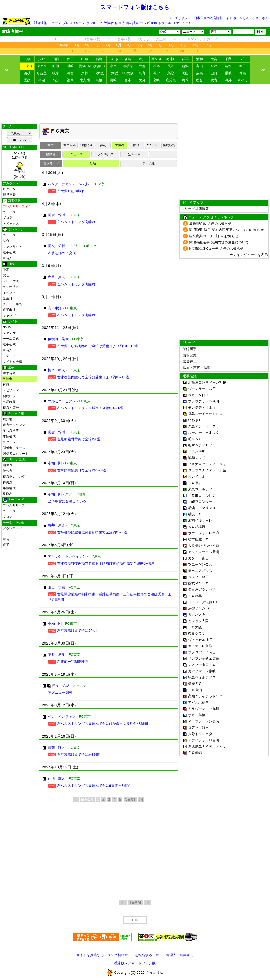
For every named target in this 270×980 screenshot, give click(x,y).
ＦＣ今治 (195, 690)
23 (104, 51)
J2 (64, 39)
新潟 (185, 66)
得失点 (8, 482)
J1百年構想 (91, 39)
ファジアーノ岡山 (202, 652)
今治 (42, 80)
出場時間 (9, 402)
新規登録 (9, 195)
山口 (214, 73)
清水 (228, 66)
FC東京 (27, 66)
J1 (55, 39)
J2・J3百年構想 (119, 39)
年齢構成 (9, 436)
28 (182, 51)
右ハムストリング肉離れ (76, 315)
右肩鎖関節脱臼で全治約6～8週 (82, 470)
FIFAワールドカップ (201, 39)
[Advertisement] (135, 104)
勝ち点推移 (11, 431)
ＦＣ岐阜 (195, 596)
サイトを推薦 (12, 362)
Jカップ (144, 39)
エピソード (11, 390)
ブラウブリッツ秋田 (204, 401)
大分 (142, 80)
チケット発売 (12, 304)
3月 (98, 45)
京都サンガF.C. (200, 608)
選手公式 (9, 252)
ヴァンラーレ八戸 (202, 389)
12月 (196, 45)
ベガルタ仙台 (198, 395)
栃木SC (157, 59)
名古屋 (42, 73)
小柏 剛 (55, 463)
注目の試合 (131, 23)
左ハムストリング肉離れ (76, 222)
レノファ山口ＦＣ (202, 665)
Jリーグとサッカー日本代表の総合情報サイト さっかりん (208, 18)
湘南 (113, 66)
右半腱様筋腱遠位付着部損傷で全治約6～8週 (92, 532)
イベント (9, 293)
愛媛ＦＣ (195, 684)
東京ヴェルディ (200, 489)
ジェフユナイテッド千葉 (207, 470)
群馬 (185, 59)
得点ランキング (14, 425)
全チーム (134, 154)
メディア (9, 356)
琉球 (185, 80)
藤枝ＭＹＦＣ (198, 583)
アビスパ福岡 (198, 702)
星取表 (8, 494)
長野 (171, 66)
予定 (209, 45)
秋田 (70, 59)
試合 (6, 241)
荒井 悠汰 (56, 655)
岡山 (185, 73)
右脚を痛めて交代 (62, 253)
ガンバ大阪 (197, 615)
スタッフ (9, 442)
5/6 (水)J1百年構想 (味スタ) (20, 165)
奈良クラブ (197, 633)
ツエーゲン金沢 (200, 564)
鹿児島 (171, 80)
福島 (99, 59)
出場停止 (190, 361)
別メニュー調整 (60, 693)
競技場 (8, 419)
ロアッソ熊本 (198, 728)
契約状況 (9, 396)
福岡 (70, 80)
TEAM (136, 902)
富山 (200, 66)
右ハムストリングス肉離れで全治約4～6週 (90, 408)
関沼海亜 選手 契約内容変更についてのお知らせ (227, 230)
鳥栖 (99, 80)
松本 (157, 66)
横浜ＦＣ (195, 514)
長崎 (113, 80)
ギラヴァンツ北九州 (204, 709)
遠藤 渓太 (56, 748)
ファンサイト (12, 247)
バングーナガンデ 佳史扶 (69, 184)
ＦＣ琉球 (195, 753)
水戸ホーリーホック (204, 433)
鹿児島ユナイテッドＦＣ (207, 746)
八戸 (42, 59)
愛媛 (27, 80)
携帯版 (120, 963)
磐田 (243, 66)
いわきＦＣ (197, 420)
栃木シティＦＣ (200, 445)
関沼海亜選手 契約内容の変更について (219, 242)
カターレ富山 (198, 558)
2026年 (63, 45)
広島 (200, 73)
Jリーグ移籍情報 (196, 209)
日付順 (91, 163)
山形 (85, 59)
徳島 (243, 73)
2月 (87, 45)
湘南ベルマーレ (200, 520)
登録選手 (190, 349)
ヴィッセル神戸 (200, 640)
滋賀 (70, 73)
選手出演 (9, 310)
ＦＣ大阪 (195, 627)
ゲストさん (260, 18)
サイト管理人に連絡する (175, 955)
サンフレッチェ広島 (204, 659)
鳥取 (171, 73)
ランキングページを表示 (249, 255)
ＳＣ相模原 (197, 527)
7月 (140, 45)
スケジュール (182, 23)
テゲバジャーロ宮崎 (204, 740)
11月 (184, 45)
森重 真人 (56, 277)
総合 (200, 80)
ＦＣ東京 (195, 483)
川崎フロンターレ (202, 502)
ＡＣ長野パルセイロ (204, 546)
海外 (228, 80)
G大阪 (99, 73)
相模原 (128, 66)
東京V (42, 66)
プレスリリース (74, 23)
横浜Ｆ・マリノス (202, 508)
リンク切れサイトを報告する (130, 955)
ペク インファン (62, 717)
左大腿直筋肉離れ (71, 191)
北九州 (85, 80)
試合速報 (41, 23)
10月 (172, 45)
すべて (243, 80)
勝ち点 (8, 471)
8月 (150, 45)
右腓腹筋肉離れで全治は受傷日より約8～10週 (93, 377)
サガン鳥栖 (197, 715)
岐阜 (56, 73)
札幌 (27, 59)
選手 (6, 545)
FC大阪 (128, 73)
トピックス (11, 224)
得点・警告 (11, 408)
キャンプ (9, 316)
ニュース (55, 23)
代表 (214, 80)
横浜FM (85, 66)
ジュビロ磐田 (198, 577)
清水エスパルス (200, 571)
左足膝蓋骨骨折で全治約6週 (79, 439)
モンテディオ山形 (202, 408)
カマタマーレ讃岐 (202, 671)
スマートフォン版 (142, 963)
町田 (56, 66)
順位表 (8, 465)
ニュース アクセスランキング (211, 217)
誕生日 (8, 298)
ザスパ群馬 (197, 451)
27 (166, 51)
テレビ (145, 23)
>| (141, 799)
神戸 (157, 73)
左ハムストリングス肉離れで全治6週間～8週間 (94, 786)
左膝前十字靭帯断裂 (73, 662)
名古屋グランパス (202, 589)
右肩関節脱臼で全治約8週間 (79, 754)
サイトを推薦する (90, 955)
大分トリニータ (200, 734)
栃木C (171, 59)
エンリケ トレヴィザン (67, 556)
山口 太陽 (56, 587)
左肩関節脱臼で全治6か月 (77, 631)
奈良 (142, 73)
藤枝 (27, 73)
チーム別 (149, 163)
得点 (103, 145)
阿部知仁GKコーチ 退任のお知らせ (216, 249)
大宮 (214, 59)
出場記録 (190, 355)
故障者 (109, 23)
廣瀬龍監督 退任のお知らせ (210, 223)
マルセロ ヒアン (62, 401)
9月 (161, 45)
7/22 (88, 51)
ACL (176, 39)
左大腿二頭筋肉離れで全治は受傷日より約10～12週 (98, 346)
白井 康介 (56, 525)
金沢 (214, 66)
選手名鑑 (9, 373)
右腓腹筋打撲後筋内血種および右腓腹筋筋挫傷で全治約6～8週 (106, 563)
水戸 (142, 59)
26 (151, 51)
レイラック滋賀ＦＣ (204, 602)
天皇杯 (161, 39)
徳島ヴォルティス (202, 677)
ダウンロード (12, 528)
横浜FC (99, 66)
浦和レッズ (197, 458)
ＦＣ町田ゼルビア (202, 495)
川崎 (70, 66)
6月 (130, 45)
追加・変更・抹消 (197, 368)
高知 (56, 80)
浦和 (200, 59)
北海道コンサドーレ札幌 (207, 382)
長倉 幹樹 (56, 215)
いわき (114, 59)
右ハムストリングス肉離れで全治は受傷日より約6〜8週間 (102, 724)
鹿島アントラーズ (202, 426)
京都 (85, 73)
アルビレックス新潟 (204, 552)
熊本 (128, 80)
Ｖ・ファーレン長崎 (204, 721)
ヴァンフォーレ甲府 (204, 533)
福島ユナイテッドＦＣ (205, 414)
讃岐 (228, 73)
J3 (74, 39)
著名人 (8, 258)
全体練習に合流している (67, 501)
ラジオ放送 (11, 287)
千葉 (228, 59)
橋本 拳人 (56, 370)
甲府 (142, 66)
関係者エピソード (16, 454)
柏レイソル (197, 477)
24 (119, 51)
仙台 (56, 59)
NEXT (130, 799)
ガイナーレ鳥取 (200, 646)
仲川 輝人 (56, 779)
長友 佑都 (56, 246)
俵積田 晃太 (58, 339)
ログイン (9, 189)
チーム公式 (11, 339)
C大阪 (113, 73)
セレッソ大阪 (198, 621)
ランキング (94, 23)
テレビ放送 (11, 281)
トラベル (165, 23)
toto (154, 23)
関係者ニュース (14, 448)
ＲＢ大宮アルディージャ (207, 464)
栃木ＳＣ (195, 439)
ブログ (8, 218)
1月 (77, 45)
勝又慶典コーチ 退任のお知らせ (214, 236)
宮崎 (157, 80)
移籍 (118, 23)
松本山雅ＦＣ (198, 539)
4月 (108, 45)
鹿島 (128, 59)
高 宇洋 (55, 308)
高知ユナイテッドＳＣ (205, 696)
